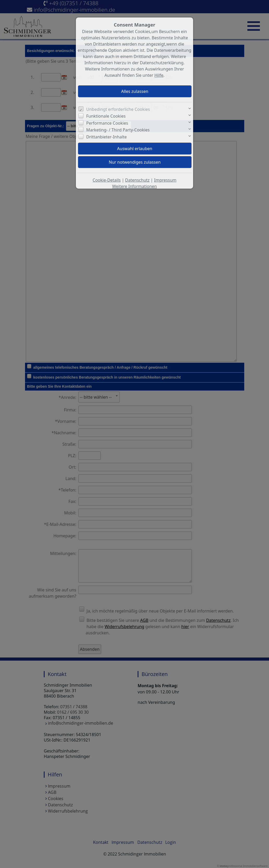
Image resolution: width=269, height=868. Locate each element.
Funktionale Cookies (106, 116)
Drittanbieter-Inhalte (107, 137)
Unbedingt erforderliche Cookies (118, 109)
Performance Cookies (107, 123)
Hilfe (159, 75)
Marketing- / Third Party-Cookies (118, 130)
